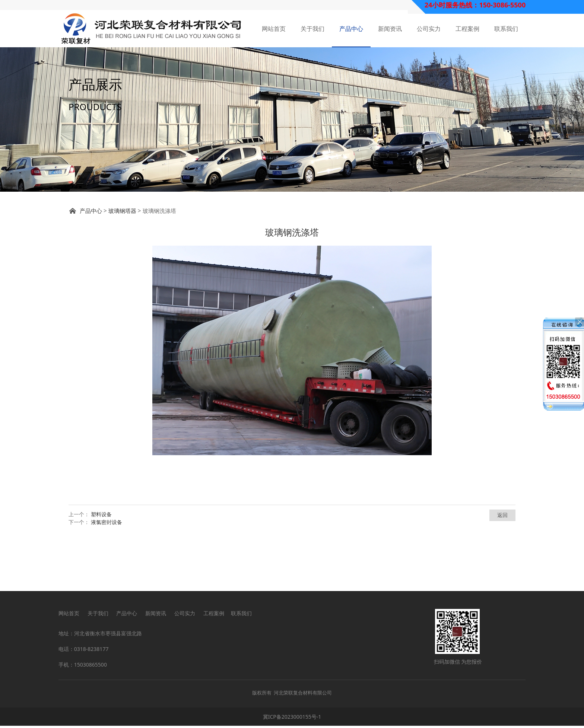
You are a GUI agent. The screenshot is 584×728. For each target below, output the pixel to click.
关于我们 (312, 29)
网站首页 (274, 29)
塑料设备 (101, 561)
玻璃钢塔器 (122, 258)
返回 (502, 562)
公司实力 (429, 29)
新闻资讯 (390, 29)
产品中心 (351, 29)
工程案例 (467, 29)
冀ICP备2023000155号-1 (292, 719)
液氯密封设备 (107, 569)
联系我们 (506, 29)
